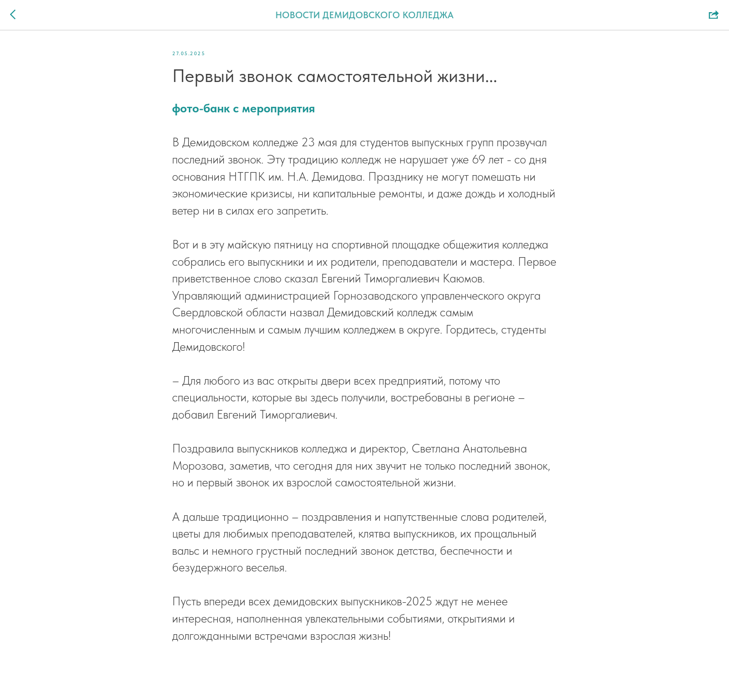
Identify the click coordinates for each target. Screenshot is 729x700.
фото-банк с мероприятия (244, 108)
